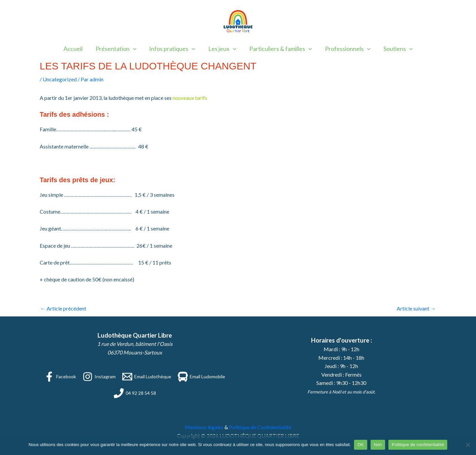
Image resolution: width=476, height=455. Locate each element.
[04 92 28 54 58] (135, 393)
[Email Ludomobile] (201, 377)
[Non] (468, 445)
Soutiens (395, 49)
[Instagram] (99, 377)
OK (360, 445)
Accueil (76, 49)
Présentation (118, 49)
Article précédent (63, 308)
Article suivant (416, 308)
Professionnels (346, 49)
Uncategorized (60, 79)
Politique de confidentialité (418, 445)
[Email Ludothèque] (147, 377)
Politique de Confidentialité (260, 427)
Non (378, 445)
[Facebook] (60, 377)
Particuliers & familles (280, 49)
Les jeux (222, 49)
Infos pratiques (173, 49)
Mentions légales (204, 427)
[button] (135, 49)
